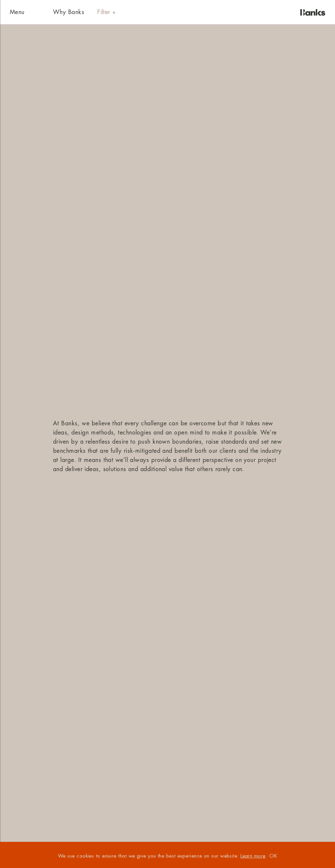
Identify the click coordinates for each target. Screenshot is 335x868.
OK (273, 856)
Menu (17, 12)
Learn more (253, 856)
